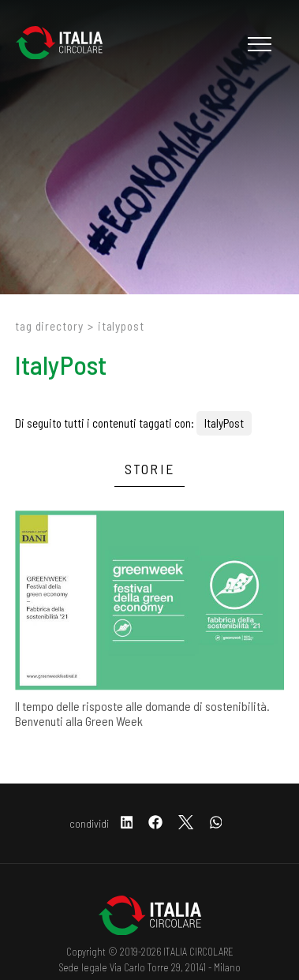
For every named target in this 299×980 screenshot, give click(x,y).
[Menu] (258, 44)
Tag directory (49, 326)
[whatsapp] (216, 823)
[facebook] (155, 823)
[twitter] (186, 823)
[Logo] (67, 44)
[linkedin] (127, 823)
